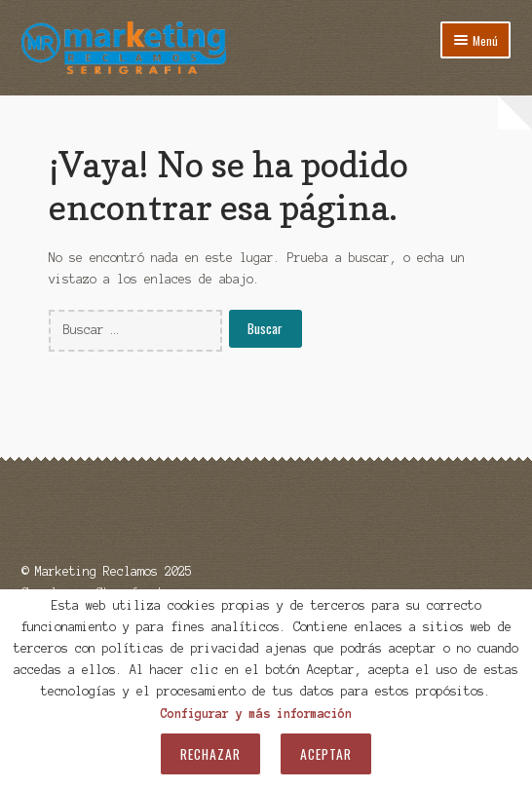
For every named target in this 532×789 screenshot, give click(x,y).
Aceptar (326, 754)
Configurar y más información (256, 714)
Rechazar (210, 754)
